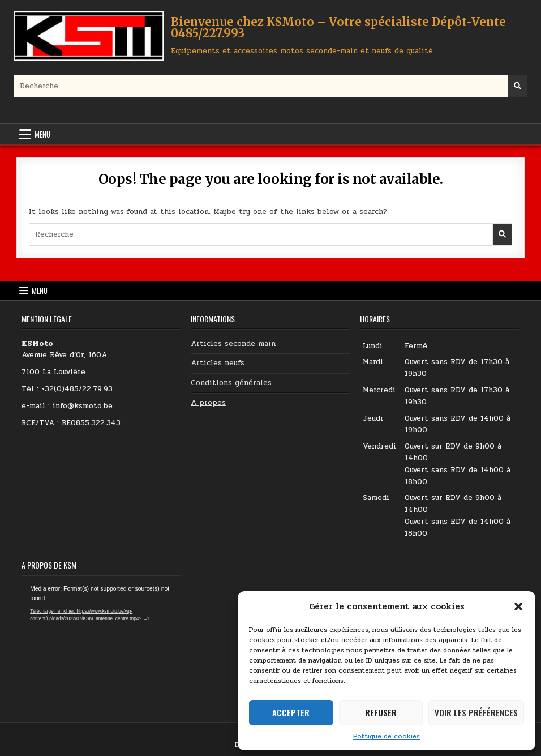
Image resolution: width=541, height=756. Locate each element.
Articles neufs (218, 363)
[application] (101, 629)
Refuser (381, 712)
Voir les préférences (476, 712)
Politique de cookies (387, 736)
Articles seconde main (233, 344)
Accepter (291, 712)
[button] (518, 606)
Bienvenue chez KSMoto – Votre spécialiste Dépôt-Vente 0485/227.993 (338, 27)
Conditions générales (231, 383)
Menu (42, 134)
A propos (208, 403)
